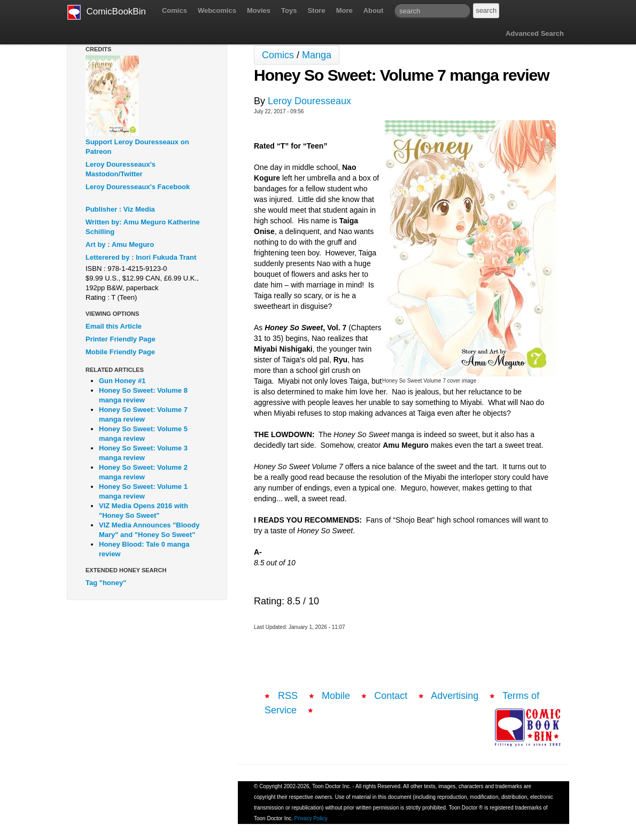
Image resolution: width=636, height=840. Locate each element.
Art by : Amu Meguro (120, 244)
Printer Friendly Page (121, 339)
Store (316, 10)
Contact (391, 696)
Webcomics (217, 10)
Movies (259, 10)
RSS (288, 696)
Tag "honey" (106, 583)
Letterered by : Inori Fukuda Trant (141, 257)
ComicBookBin (107, 12)
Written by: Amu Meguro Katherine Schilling (143, 227)
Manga (317, 55)
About (374, 10)
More (344, 10)
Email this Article (114, 326)
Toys (289, 10)
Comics (174, 10)
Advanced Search (535, 33)
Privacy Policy (311, 818)
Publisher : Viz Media (120, 209)
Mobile (336, 696)
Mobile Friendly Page (120, 352)
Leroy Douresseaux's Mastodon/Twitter (121, 169)
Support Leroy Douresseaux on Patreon (137, 147)
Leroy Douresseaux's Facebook (138, 187)
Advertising (455, 696)
